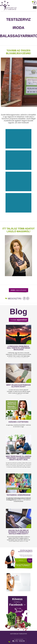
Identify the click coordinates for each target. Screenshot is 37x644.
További (19, 320)
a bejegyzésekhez (19, 290)
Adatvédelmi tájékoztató (18, 634)
